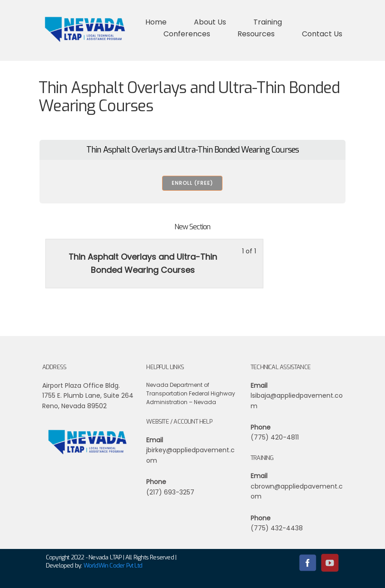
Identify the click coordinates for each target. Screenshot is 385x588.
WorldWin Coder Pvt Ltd (113, 566)
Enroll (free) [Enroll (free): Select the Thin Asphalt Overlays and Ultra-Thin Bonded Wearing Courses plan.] (192, 183)
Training (268, 22)
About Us (210, 22)
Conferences (187, 34)
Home (156, 22)
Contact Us (322, 34)
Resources (256, 34)
